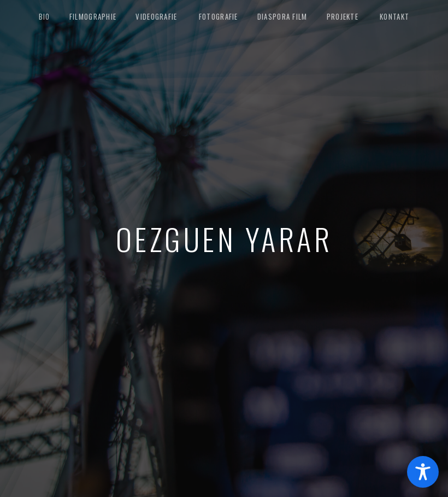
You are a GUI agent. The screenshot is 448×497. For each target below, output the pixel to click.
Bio (45, 16)
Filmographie (93, 16)
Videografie (156, 16)
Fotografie (219, 16)
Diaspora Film (282, 16)
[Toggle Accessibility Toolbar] (423, 472)
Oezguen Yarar (224, 238)
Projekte (343, 16)
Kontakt (394, 16)
